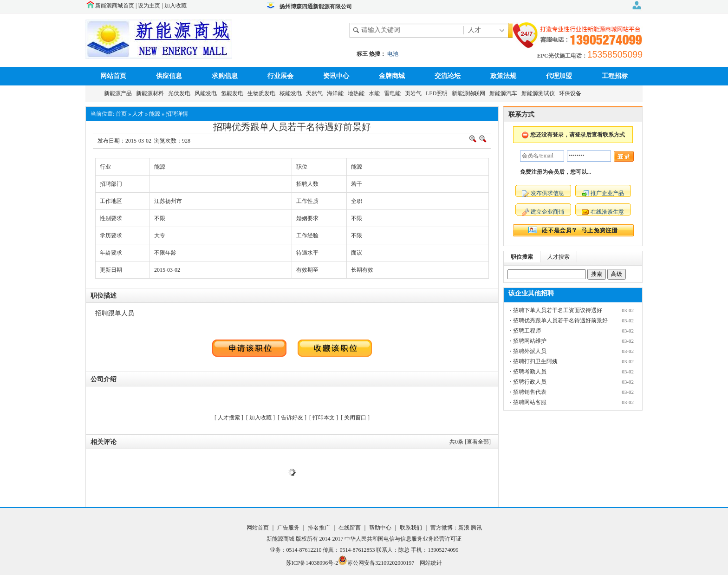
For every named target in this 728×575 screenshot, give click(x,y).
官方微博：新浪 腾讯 (456, 528)
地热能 (357, 93)
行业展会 (280, 76)
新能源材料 (151, 93)
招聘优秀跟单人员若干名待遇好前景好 (560, 320)
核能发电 (292, 93)
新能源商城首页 (115, 6)
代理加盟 (559, 76)
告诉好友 (292, 418)
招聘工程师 (527, 331)
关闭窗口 (355, 418)
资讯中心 (336, 76)
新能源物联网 (470, 93)
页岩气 (415, 93)
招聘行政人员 (530, 382)
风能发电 (207, 93)
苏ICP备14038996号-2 (312, 563)
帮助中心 (381, 528)
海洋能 (337, 93)
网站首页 (113, 76)
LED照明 (438, 93)
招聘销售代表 (530, 392)
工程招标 (615, 76)
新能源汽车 (505, 93)
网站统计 (431, 563)
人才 (138, 114)
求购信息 (225, 76)
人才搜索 (229, 418)
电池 (393, 54)
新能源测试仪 (539, 93)
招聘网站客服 (530, 402)
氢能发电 (234, 93)
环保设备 (572, 93)
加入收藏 (175, 6)
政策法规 (503, 76)
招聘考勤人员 (530, 372)
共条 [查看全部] (470, 442)
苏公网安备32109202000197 (376, 563)
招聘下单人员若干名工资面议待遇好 (558, 310)
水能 (376, 93)
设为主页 (149, 6)
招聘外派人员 (530, 351)
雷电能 (394, 93)
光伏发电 (181, 93)
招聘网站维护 (530, 341)
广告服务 (289, 528)
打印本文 (324, 418)
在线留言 (349, 528)
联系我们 (411, 528)
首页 (121, 114)
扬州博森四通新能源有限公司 (316, 7)
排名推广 (319, 528)
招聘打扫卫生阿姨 (535, 361)
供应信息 (169, 76)
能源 (155, 114)
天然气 (316, 93)
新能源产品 (119, 93)
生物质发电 (263, 93)
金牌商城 (392, 76)
